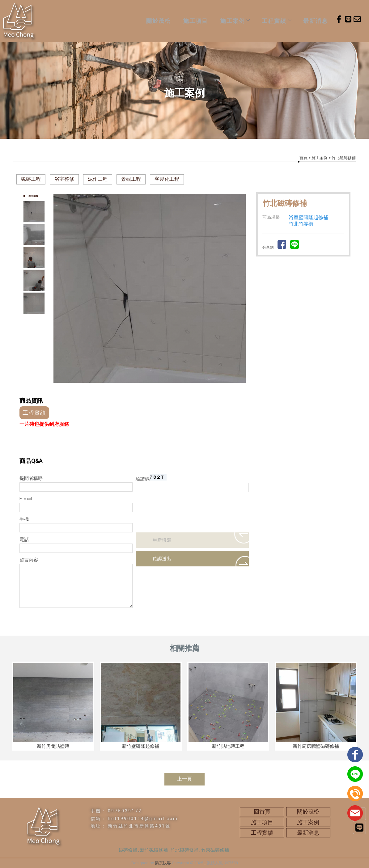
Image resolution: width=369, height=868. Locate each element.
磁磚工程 (31, 179)
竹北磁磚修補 (184, 850)
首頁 (303, 158)
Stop (157, 390)
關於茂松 (159, 21)
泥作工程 (98, 179)
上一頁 (184, 779)
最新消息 (316, 21)
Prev (58, 288)
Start (152, 390)
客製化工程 (167, 179)
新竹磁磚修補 (154, 850)
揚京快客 (163, 863)
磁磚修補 (128, 850)
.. (205, 863)
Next (244, 288)
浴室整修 (64, 179)
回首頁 (262, 812)
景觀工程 (131, 179)
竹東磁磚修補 (215, 850)
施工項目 (196, 21)
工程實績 (276, 21)
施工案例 (235, 21)
